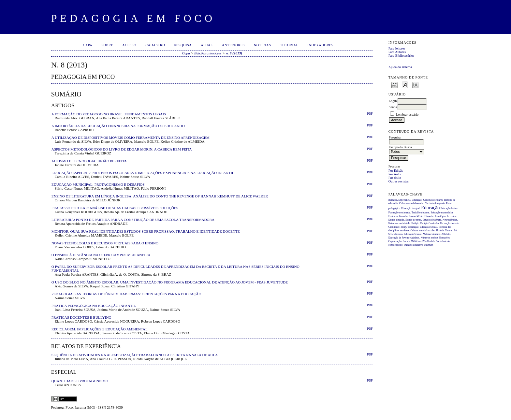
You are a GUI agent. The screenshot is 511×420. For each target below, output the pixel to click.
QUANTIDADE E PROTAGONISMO (80, 381)
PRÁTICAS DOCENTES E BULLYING (81, 317)
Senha (393, 107)
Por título (395, 178)
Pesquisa (183, 45)
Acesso (129, 45)
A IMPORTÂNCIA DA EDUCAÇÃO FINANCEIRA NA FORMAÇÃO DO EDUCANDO (118, 126)
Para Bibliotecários (401, 56)
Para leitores (397, 48)
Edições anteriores (208, 53)
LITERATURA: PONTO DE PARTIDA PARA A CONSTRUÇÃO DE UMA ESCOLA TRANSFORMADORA (133, 220)
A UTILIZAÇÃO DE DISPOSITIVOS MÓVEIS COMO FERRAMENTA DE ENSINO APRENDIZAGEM (131, 138)
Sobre (107, 45)
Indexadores (320, 45)
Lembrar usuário (407, 115)
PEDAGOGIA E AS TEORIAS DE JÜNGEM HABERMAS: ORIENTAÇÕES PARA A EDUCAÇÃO (126, 294)
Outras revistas (399, 181)
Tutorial (289, 45)
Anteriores (233, 45)
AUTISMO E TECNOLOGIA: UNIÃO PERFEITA (89, 161)
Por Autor (395, 174)
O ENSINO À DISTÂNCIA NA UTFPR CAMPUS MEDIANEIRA (101, 255)
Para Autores (397, 52)
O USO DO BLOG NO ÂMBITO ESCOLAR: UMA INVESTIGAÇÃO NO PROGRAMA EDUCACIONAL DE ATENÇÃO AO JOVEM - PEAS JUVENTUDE (170, 282)
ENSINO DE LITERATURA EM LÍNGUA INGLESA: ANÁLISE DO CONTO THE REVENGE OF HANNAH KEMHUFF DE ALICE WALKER (160, 196)
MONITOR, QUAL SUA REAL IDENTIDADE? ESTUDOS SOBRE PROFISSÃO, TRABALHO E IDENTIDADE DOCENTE (146, 231)
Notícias (263, 45)
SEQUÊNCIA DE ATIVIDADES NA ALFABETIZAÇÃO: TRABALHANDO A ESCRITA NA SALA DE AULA (135, 355)
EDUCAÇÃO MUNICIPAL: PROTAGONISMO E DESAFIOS (98, 184)
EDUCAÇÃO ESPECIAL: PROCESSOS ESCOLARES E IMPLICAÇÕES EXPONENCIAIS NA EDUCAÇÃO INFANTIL (143, 173)
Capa (88, 45)
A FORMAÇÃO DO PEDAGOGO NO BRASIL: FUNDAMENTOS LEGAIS (109, 114)
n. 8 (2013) (234, 53)
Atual (207, 45)
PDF (370, 114)
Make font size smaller (394, 85)
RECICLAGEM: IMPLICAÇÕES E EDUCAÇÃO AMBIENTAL (100, 329)
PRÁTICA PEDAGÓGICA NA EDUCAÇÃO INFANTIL (94, 306)
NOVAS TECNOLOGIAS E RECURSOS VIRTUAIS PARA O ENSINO (105, 243)
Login (393, 101)
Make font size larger (415, 85)
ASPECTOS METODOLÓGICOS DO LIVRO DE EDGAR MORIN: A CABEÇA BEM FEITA (122, 149)
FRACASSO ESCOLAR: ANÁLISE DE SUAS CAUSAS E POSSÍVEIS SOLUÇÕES (115, 208)
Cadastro (155, 45)
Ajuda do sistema (400, 67)
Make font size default (405, 85)
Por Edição (396, 171)
